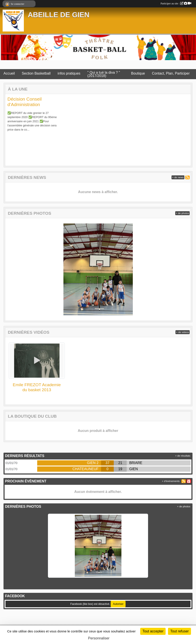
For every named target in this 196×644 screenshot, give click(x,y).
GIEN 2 (93, 463)
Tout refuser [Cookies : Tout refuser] (179, 631)
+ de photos (182, 213)
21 (120, 463)
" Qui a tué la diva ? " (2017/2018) (104, 74)
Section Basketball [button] (36, 73)
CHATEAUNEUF (85, 469)
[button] (13, 130)
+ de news (178, 177)
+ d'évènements (171, 481)
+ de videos (183, 332)
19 (120, 469)
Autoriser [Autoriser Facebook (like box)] (118, 604)
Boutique (138, 73)
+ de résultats (183, 456)
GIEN (134, 469)
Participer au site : (176, 3)
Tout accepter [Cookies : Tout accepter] (153, 631)
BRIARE (136, 463)
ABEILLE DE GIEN (59, 15)
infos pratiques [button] (69, 73)
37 (107, 463)
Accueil (9, 73)
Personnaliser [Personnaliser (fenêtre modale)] (99, 638)
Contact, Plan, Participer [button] (171, 73)
